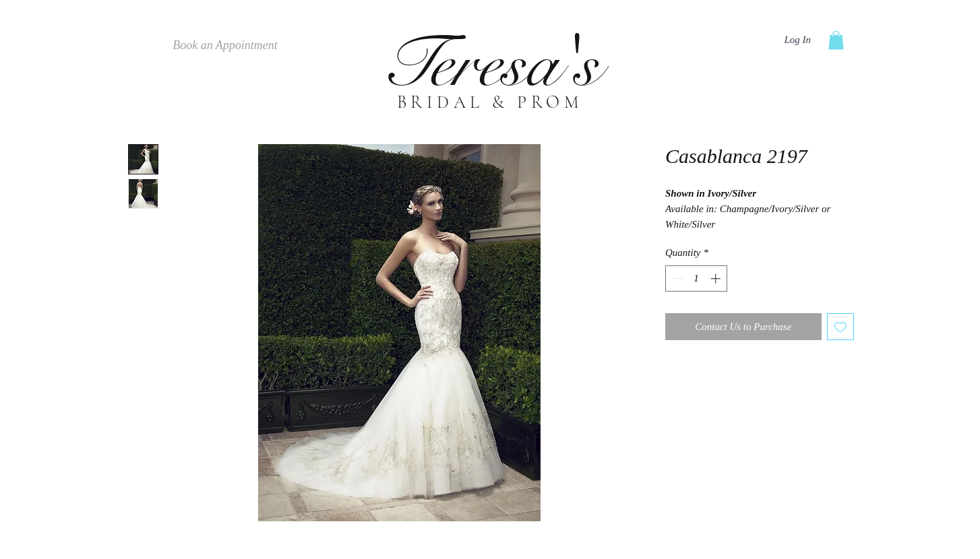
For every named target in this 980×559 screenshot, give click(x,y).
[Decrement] (676, 278)
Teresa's (490, 64)
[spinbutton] (697, 278)
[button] (836, 40)
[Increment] (717, 278)
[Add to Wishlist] (841, 327)
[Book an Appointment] (225, 46)
